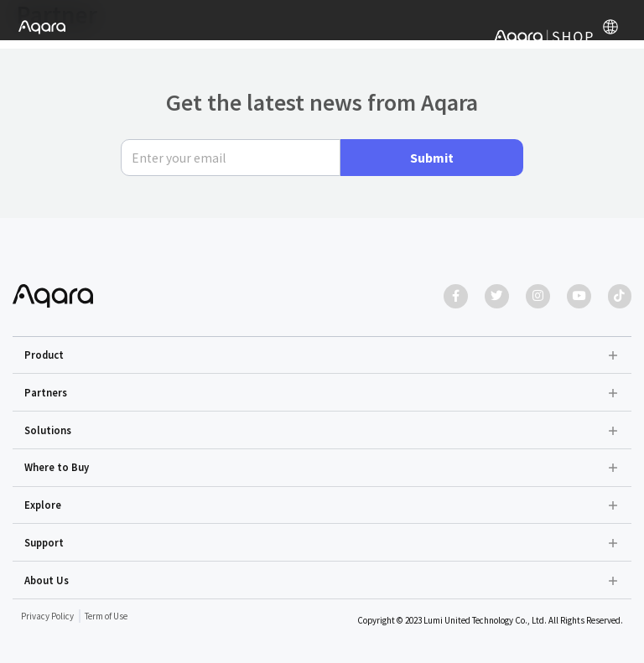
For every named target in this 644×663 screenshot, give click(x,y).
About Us (47, 580)
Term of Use (106, 616)
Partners (46, 392)
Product (44, 355)
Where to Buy (57, 467)
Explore (43, 505)
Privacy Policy (47, 616)
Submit (432, 157)
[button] (322, 355)
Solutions (48, 430)
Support (44, 542)
